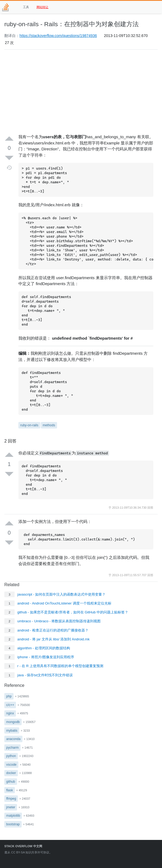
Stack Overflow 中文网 (23, 846)
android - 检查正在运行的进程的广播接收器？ (53, 630)
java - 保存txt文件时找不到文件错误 (45, 675)
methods (49, 425)
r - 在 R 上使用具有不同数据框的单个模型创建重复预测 (60, 666)
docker (11, 773)
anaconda (13, 739)
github (11, 782)
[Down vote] (9, 158)
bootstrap (13, 824)
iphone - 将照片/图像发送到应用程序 (46, 657)
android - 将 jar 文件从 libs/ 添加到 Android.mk (53, 639)
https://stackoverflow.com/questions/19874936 (58, 36)
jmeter (11, 807)
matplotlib (13, 816)
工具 (26, 7)
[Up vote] (9, 139)
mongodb (13, 722)
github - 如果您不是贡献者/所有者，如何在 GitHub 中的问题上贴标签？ (73, 612)
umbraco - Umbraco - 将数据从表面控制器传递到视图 (59, 621)
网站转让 (42, 7)
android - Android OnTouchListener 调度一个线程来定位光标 (64, 603)
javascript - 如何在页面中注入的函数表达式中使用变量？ (61, 594)
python (11, 756)
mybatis (12, 731)
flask (10, 790)
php (9, 696)
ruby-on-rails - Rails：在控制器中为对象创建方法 (72, 24)
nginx (10, 713)
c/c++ (10, 705)
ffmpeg (11, 799)
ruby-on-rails (29, 425)
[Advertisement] (81, 92)
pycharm (12, 748)
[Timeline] (9, 168)
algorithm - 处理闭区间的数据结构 (44, 648)
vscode (11, 765)
